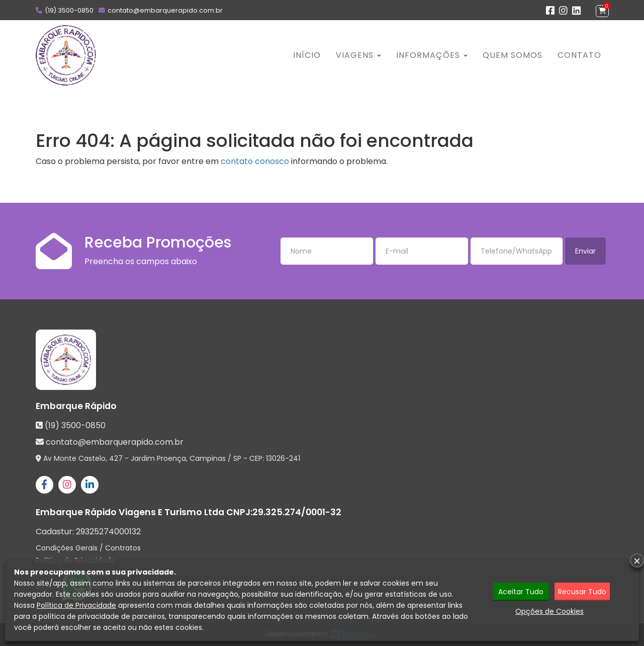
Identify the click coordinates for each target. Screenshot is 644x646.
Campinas (208, 458)
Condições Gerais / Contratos (88, 548)
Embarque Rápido (76, 406)
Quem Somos (513, 55)
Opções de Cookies (549, 611)
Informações (432, 55)
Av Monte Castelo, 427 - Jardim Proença (115, 458)
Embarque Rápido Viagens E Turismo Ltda (130, 512)
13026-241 (283, 458)
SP (237, 458)
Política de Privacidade (76, 605)
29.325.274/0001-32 (297, 512)
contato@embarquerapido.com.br (165, 10)
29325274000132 (108, 532)
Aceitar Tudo (521, 592)
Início (307, 55)
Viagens (358, 55)
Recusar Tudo (582, 592)
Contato (579, 55)
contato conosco (255, 161)
